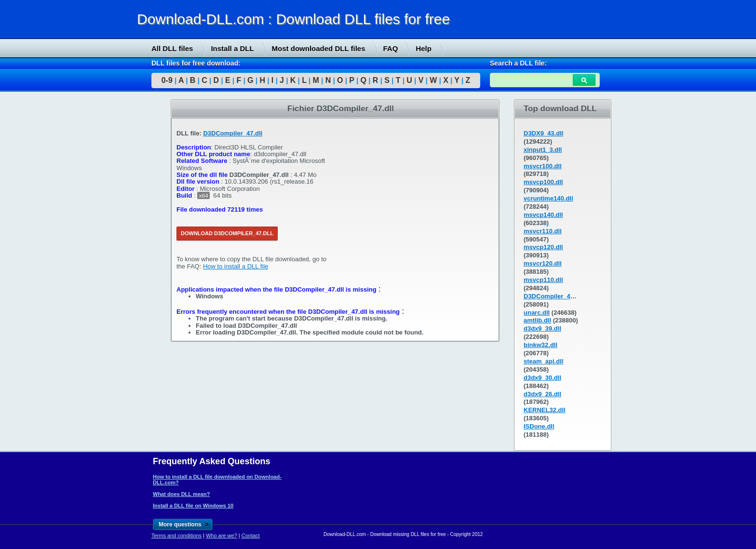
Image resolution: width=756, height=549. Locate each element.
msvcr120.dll (543, 263)
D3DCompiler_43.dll (553, 296)
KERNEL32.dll (545, 410)
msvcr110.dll (543, 231)
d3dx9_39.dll (542, 328)
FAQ (391, 48)
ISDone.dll (539, 426)
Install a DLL (232, 48)
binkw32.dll (540, 345)
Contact (251, 536)
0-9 (167, 80)
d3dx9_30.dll (542, 378)
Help (424, 48)
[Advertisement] (72, 246)
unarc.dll (537, 313)
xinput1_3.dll (543, 150)
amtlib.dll (537, 320)
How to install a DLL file (236, 266)
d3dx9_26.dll (542, 394)
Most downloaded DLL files (319, 48)
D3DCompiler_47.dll (233, 133)
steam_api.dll (543, 361)
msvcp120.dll (543, 247)
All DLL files (172, 48)
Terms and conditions (176, 536)
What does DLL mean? (181, 494)
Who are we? (222, 536)
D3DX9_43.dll (543, 133)
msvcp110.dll (543, 280)
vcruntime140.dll (548, 198)
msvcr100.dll (543, 166)
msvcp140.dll (543, 215)
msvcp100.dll (543, 182)
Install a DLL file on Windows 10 (193, 506)
